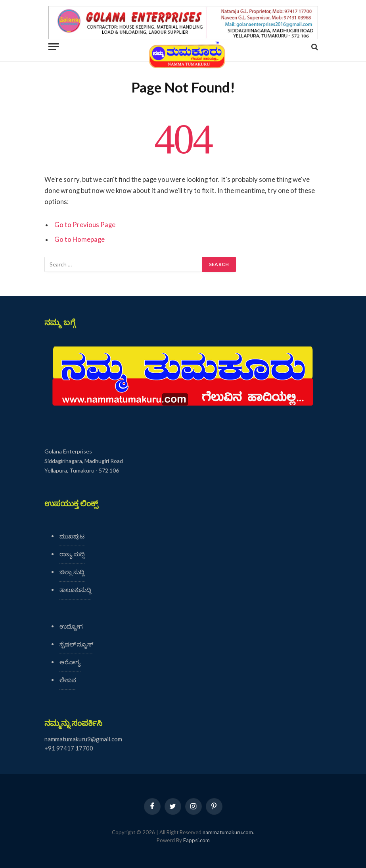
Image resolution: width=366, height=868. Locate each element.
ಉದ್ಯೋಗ (71, 626)
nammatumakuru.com (228, 832)
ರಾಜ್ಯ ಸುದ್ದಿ (72, 554)
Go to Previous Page (85, 225)
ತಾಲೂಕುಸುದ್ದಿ (75, 590)
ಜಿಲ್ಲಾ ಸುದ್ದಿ (72, 572)
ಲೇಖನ (68, 680)
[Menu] (54, 47)
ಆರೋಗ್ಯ (70, 662)
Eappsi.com (196, 840)
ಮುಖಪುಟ (72, 536)
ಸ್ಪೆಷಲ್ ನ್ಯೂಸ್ (76, 644)
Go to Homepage (80, 239)
